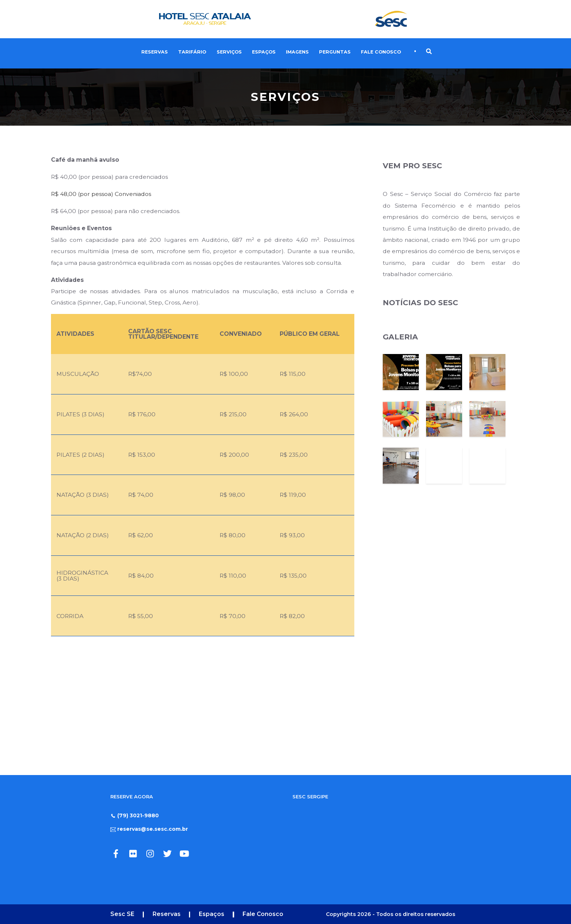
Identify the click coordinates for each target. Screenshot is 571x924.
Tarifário (192, 52)
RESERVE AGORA (132, 797)
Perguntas (335, 52)
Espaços (264, 52)
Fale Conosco (381, 52)
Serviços (229, 52)
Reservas (155, 52)
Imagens (297, 52)
